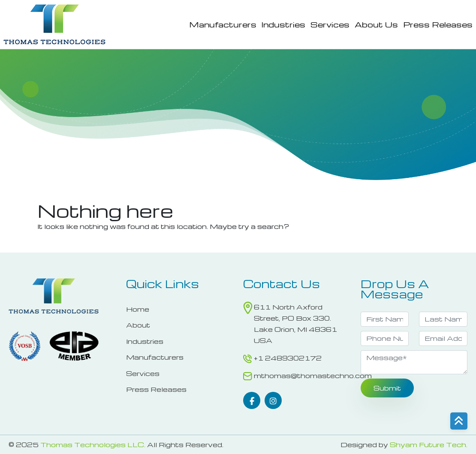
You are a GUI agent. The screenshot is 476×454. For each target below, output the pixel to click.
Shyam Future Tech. (429, 445)
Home (138, 309)
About (138, 325)
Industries (283, 24)
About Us (376, 24)
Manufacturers (223, 24)
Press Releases (438, 24)
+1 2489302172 (288, 358)
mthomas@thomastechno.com (313, 376)
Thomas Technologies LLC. (93, 445)
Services (330, 24)
